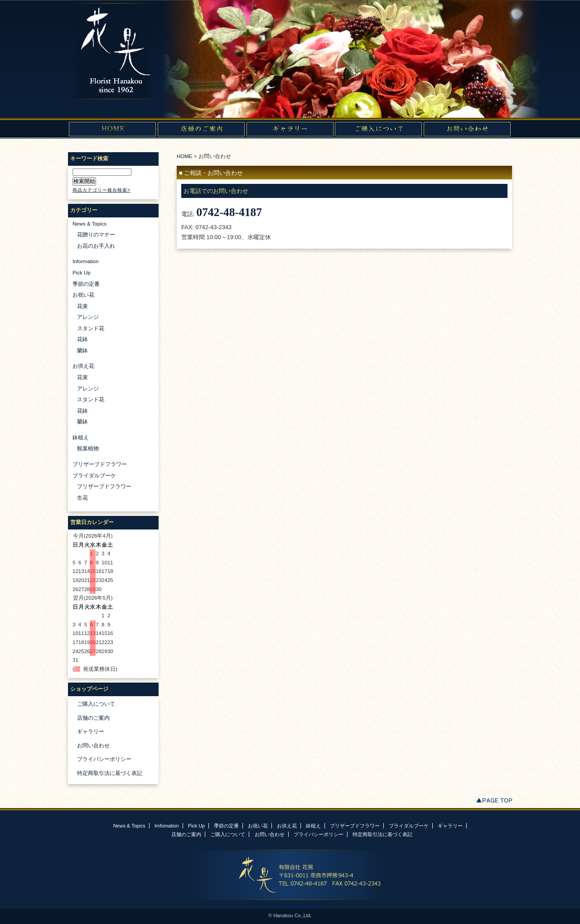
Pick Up (82, 273)
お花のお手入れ (96, 246)
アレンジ (88, 317)
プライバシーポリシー (104, 759)
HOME (185, 156)
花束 (82, 306)
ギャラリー (91, 731)
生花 (82, 498)
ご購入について (96, 704)
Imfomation (167, 826)
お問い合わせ (93, 746)
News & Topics (89, 224)
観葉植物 (88, 448)
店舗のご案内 (93, 718)
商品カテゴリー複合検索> (101, 190)
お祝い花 (83, 295)
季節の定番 (86, 284)
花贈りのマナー (96, 235)
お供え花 (83, 366)
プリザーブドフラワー (100, 464)
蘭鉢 (82, 351)
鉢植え (81, 438)
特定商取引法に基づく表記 (110, 773)
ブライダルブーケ (94, 476)
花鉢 (82, 339)
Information (86, 261)
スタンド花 (91, 328)
